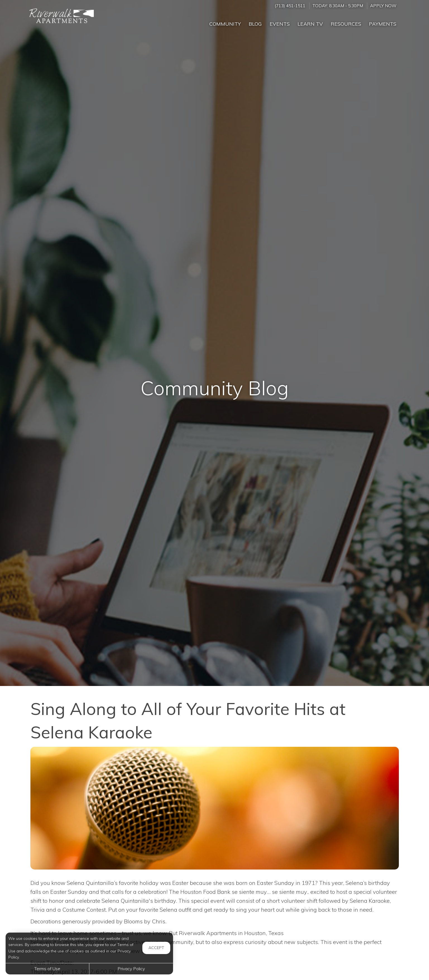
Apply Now (383, 6)
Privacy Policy (131, 969)
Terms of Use (47, 969)
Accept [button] (156, 948)
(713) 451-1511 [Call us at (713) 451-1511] (290, 6)
